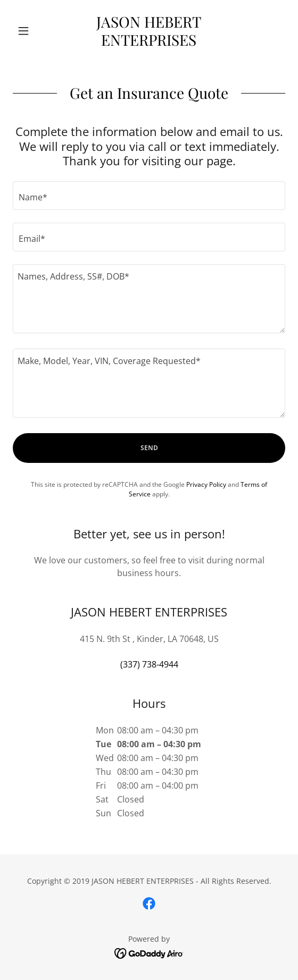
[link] (149, 31)
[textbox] (149, 196)
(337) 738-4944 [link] (149, 664)
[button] (33, 31)
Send (149, 448)
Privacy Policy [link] (206, 484)
